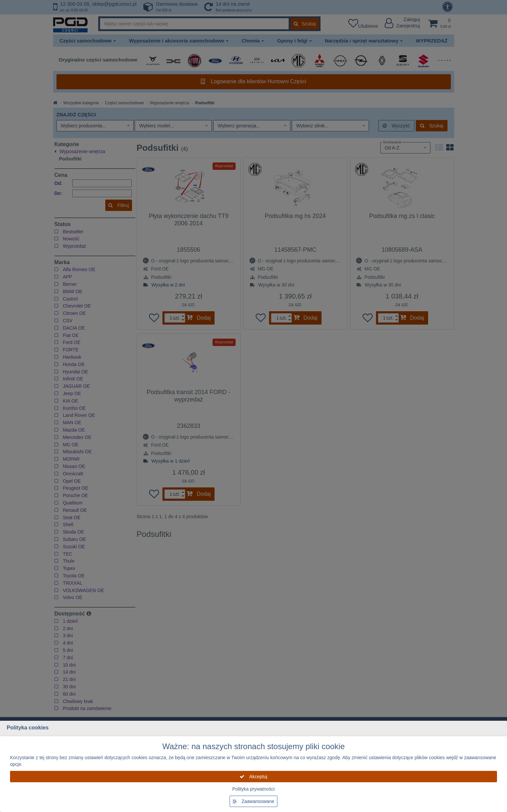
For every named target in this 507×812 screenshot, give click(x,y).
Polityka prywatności (253, 789)
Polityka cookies (28, 728)
